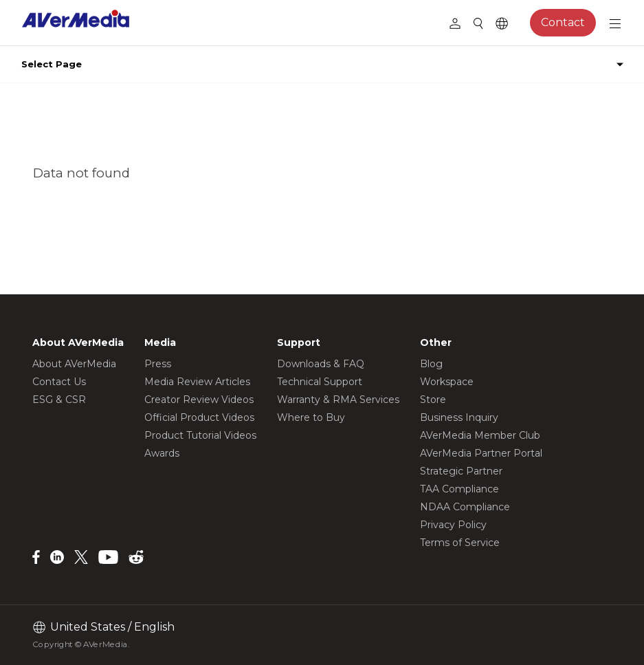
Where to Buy (311, 417)
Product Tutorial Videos (200, 435)
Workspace (447, 382)
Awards (162, 453)
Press (158, 364)
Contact (563, 22)
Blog (431, 364)
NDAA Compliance (465, 507)
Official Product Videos (199, 417)
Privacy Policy (453, 525)
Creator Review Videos (199, 400)
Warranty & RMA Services (338, 400)
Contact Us (59, 382)
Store (433, 400)
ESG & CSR (59, 400)
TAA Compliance (459, 489)
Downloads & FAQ (321, 364)
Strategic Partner (461, 471)
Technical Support (320, 382)
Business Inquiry (459, 417)
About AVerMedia (74, 364)
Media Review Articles (197, 382)
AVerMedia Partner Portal (481, 453)
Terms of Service (460, 543)
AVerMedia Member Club (480, 435)
